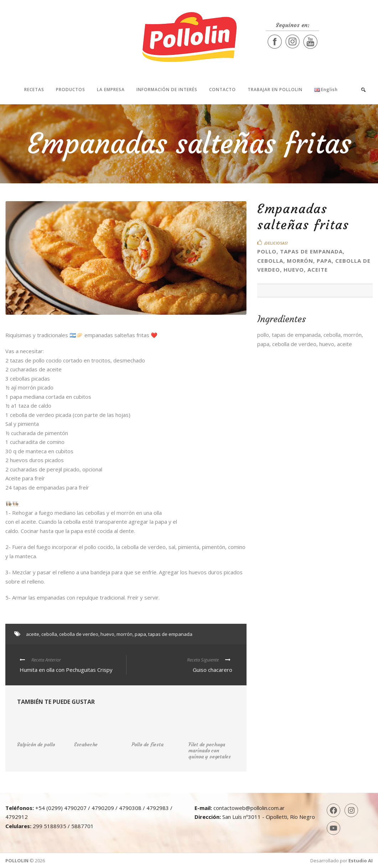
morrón (125, 634)
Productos (71, 90)
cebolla (49, 634)
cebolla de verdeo (79, 634)
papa (140, 634)
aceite (33, 634)
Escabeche (86, 744)
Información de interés (167, 90)
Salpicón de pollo (36, 744)
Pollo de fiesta (147, 744)
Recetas (34, 90)
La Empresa (111, 90)
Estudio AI (361, 861)
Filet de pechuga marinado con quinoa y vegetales (210, 751)
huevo (107, 634)
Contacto (222, 90)
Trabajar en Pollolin (275, 90)
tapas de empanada (170, 634)
